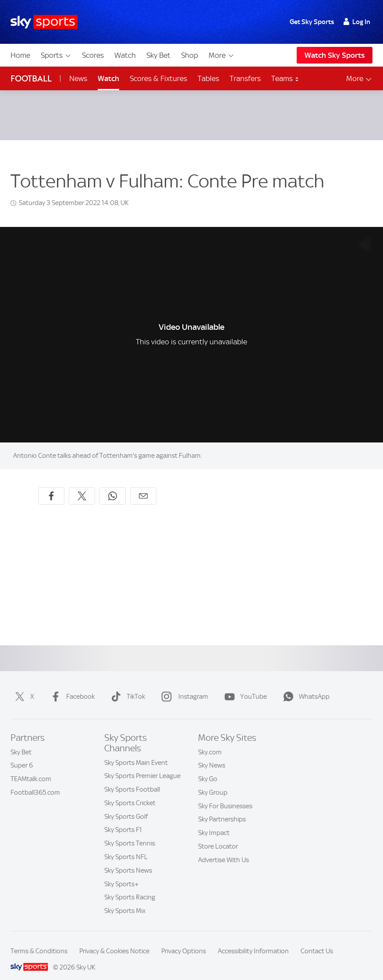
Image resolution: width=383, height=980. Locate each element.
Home (20, 55)
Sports (56, 55)
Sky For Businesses (225, 796)
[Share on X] (82, 485)
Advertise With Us (223, 849)
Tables (208, 78)
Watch (125, 55)
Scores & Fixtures (158, 78)
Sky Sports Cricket (130, 792)
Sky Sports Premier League (142, 765)
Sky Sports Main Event (136, 752)
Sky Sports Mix (125, 900)
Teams (285, 78)
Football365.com (35, 782)
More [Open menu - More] (360, 79)
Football (31, 79)
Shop (190, 55)
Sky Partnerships (222, 809)
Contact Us (317, 941)
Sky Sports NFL (126, 846)
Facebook (71, 686)
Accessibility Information (253, 941)
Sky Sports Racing (130, 887)
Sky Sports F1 (123, 819)
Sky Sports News (128, 860)
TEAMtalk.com (31, 768)
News (78, 78)
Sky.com (210, 742)
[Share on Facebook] (51, 485)
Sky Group (213, 782)
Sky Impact (214, 822)
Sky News (212, 755)
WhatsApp (305, 686)
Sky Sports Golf (126, 806)
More (222, 55)
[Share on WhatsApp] (113, 485)
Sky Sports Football (132, 779)
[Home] (44, 22)
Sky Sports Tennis (130, 833)
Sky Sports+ (122, 874)
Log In (357, 22)
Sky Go (208, 768)
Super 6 (22, 755)
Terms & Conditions (39, 941)
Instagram (183, 686)
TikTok (126, 686)
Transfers (245, 78)
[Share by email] (143, 485)
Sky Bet (158, 55)
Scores (93, 55)
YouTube (244, 686)
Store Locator (218, 836)
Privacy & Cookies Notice (114, 941)
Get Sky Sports (312, 22)
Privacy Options (184, 941)
